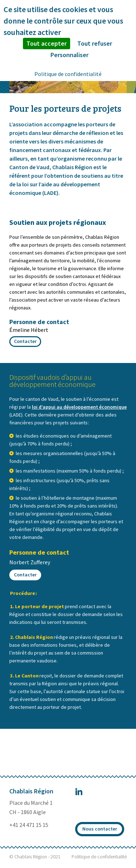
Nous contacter (100, 829)
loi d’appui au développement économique (79, 407)
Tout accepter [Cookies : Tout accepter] (47, 43)
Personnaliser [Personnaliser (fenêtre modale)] (69, 55)
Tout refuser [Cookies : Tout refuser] (95, 43)
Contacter (25, 341)
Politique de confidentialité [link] (68, 74)
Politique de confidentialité (99, 857)
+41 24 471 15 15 (29, 825)
